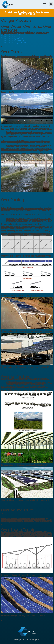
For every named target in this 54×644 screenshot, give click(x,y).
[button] (44, 4)
